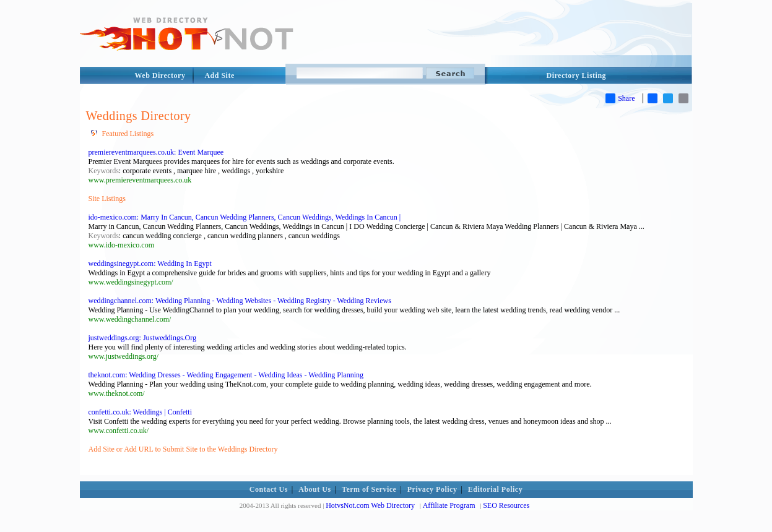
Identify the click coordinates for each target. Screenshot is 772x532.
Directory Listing (577, 75)
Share (620, 98)
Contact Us (269, 489)
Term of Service (369, 489)
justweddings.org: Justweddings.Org (143, 338)
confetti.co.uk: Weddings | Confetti (141, 412)
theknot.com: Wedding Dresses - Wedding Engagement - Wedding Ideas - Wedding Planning (226, 375)
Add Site (219, 75)
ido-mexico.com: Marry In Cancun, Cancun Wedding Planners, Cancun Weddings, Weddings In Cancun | (245, 217)
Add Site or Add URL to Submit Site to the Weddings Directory (183, 449)
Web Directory (160, 75)
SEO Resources (506, 505)
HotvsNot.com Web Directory (370, 505)
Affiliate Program (449, 505)
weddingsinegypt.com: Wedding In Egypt (150, 264)
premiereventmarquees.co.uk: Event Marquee (156, 152)
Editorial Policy (495, 489)
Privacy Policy (432, 489)
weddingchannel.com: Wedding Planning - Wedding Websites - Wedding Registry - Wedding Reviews (240, 301)
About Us (314, 489)
